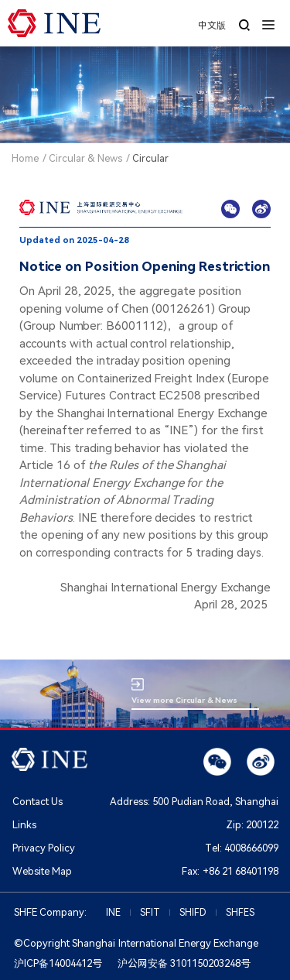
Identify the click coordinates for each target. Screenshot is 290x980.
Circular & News (85, 158)
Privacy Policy (44, 848)
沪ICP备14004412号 (58, 963)
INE (113, 913)
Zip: (252, 825)
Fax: (230, 871)
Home (25, 158)
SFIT (150, 913)
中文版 (212, 26)
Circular (150, 158)
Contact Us (38, 802)
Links (24, 825)
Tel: (242, 848)
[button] (268, 23)
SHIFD (193, 913)
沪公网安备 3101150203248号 (184, 963)
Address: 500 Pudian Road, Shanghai (194, 802)
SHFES (240, 913)
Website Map (42, 871)
